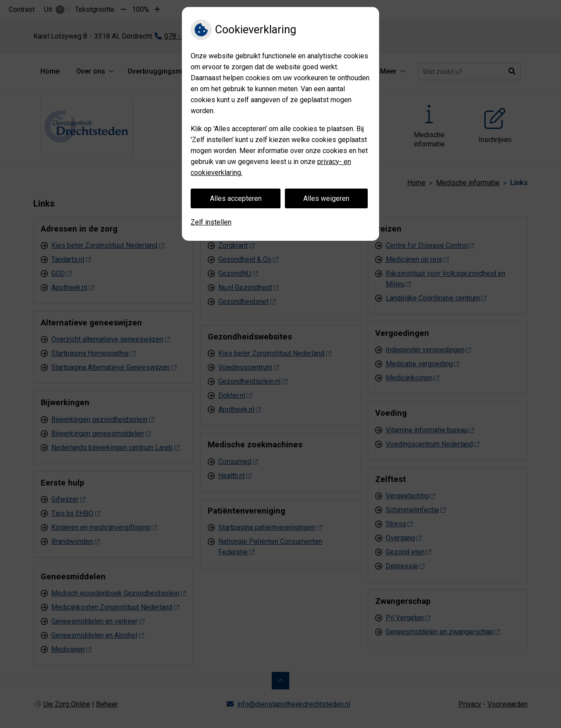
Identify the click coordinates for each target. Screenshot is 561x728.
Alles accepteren (236, 198)
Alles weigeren (326, 198)
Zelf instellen (211, 222)
